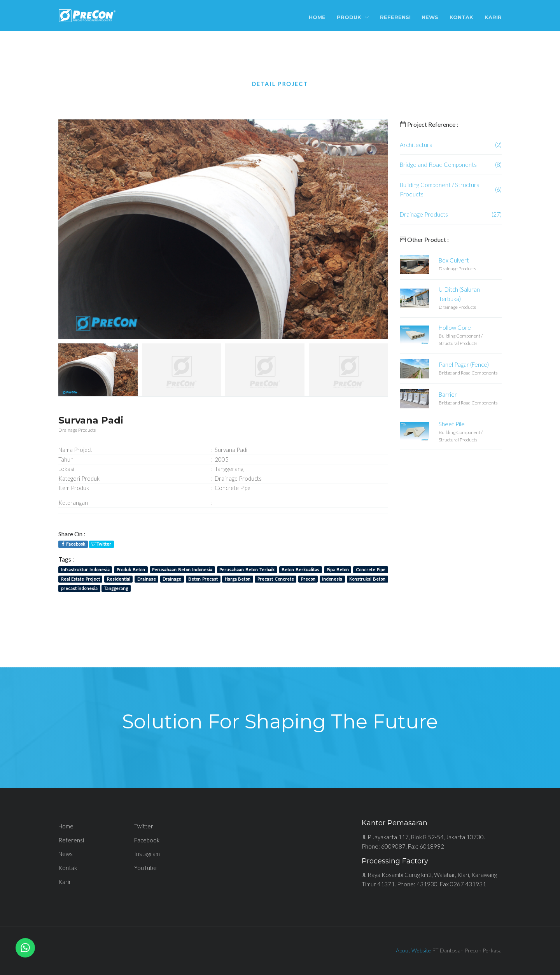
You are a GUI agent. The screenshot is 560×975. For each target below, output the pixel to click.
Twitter (101, 544)
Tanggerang (116, 588)
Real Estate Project (80, 579)
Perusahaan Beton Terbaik (247, 570)
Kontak (461, 17)
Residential (119, 579)
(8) (498, 165)
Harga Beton (238, 579)
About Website (413, 950)
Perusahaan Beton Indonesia (182, 570)
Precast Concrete (276, 579)
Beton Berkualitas (300, 570)
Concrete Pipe (371, 570)
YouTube (145, 868)
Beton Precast (203, 579)
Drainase (147, 579)
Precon (308, 579)
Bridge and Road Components (438, 165)
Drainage (172, 579)
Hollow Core (455, 327)
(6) (498, 189)
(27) (497, 214)
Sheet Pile (452, 424)
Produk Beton (131, 570)
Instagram (147, 854)
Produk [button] (353, 17)
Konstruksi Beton (367, 579)
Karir (493, 17)
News (430, 17)
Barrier (448, 394)
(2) (498, 145)
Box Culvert (454, 260)
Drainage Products (424, 214)
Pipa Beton (338, 570)
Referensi (395, 17)
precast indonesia (79, 588)
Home (317, 17)
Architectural (417, 145)
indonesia (332, 579)
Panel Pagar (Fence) (464, 364)
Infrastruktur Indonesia (85, 570)
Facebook (73, 544)
